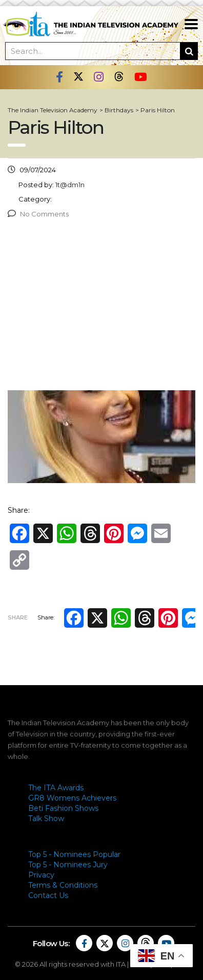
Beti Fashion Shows (63, 808)
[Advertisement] (101, 307)
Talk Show (46, 818)
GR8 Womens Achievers (72, 798)
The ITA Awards (56, 788)
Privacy (41, 875)
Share (18, 617)
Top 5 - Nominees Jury (68, 865)
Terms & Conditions (63, 885)
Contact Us (48, 895)
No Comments (38, 214)
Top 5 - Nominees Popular (74, 854)
